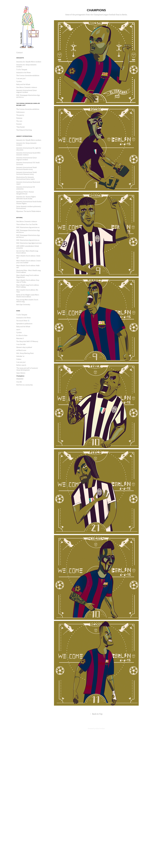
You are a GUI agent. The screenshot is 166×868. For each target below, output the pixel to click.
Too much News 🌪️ (23, 321)
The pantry (20, 115)
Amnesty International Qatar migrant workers (27, 91)
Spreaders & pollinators (24, 324)
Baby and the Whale (23, 84)
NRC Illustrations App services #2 (28, 240)
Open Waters (21, 373)
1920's (18, 330)
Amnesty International (24, 136)
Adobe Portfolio (100, 729)
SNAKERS (20, 379)
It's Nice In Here (22, 335)
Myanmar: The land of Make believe (29, 211)
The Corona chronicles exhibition (28, 76)
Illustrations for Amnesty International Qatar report (26, 178)
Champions (20, 376)
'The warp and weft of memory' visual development (27, 369)
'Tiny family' (21, 127)
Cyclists (19, 81)
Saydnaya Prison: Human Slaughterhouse (25, 193)
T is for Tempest (22, 70)
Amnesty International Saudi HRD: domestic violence (28, 154)
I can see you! (21, 78)
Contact (20, 53)
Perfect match (21, 365)
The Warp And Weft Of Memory (27, 341)
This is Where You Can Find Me (27, 224)
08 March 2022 (21, 350)
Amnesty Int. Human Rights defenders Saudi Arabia (26, 198)
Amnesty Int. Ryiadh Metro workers (29, 62)
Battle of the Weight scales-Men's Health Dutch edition (28, 296)
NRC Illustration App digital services (29, 243)
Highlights (20, 58)
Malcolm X (20, 338)
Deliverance (20, 112)
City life (19, 382)
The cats (19, 121)
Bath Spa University (23, 305)
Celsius (19, 359)
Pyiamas (19, 118)
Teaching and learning (24, 130)
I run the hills (21, 344)
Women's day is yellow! (24, 347)
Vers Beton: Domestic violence (27, 87)
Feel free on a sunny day (25, 385)
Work (18, 311)
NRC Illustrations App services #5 (28, 227)
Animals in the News (23, 73)
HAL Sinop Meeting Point (25, 353)
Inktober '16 (20, 356)
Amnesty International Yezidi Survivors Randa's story (26, 168)
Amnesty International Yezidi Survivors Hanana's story (26, 173)
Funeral (19, 124)
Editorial (19, 218)
